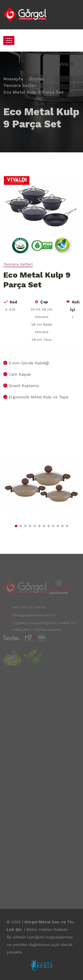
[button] (16, 526)
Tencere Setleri (20, 81)
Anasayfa (13, 75)
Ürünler (37, 75)
